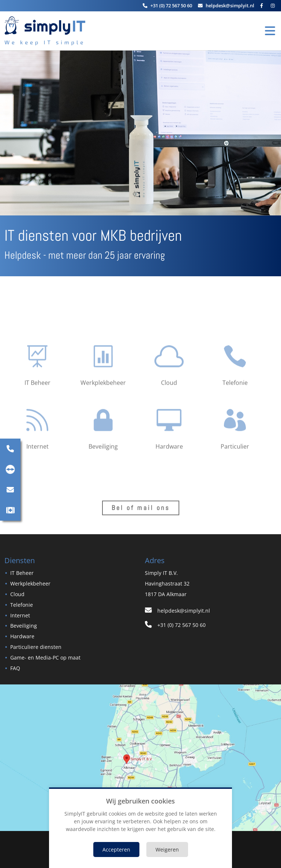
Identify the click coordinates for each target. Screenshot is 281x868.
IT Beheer (22, 573)
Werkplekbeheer (30, 583)
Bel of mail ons (141, 511)
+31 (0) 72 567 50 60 (175, 625)
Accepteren (116, 849)
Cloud (17, 594)
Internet (20, 615)
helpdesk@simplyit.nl (177, 611)
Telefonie (22, 605)
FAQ (15, 668)
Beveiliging (24, 626)
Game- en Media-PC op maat (45, 658)
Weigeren (167, 849)
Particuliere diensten (36, 647)
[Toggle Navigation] (270, 31)
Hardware (22, 636)
